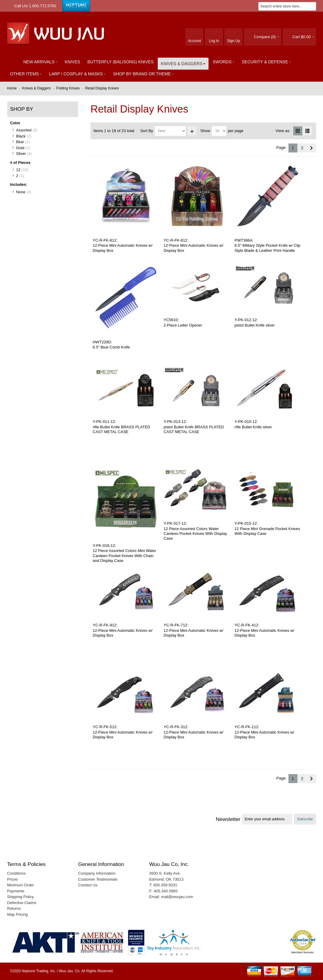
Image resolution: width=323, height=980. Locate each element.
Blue (20, 142)
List (307, 131)
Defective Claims (22, 903)
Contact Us (88, 885)
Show (205, 131)
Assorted (24, 130)
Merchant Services (302, 952)
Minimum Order (21, 885)
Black (21, 136)
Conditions (16, 873)
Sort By (147, 131)
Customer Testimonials (98, 879)
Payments (16, 891)
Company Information (97, 873)
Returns (14, 908)
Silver (21, 154)
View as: (283, 131)
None (21, 192)
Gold (20, 148)
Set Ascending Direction (192, 131)
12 (18, 170)
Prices (13, 879)
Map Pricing (18, 914)
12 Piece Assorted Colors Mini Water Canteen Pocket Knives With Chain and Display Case (125, 556)
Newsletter (228, 819)
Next (312, 148)
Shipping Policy (21, 897)
